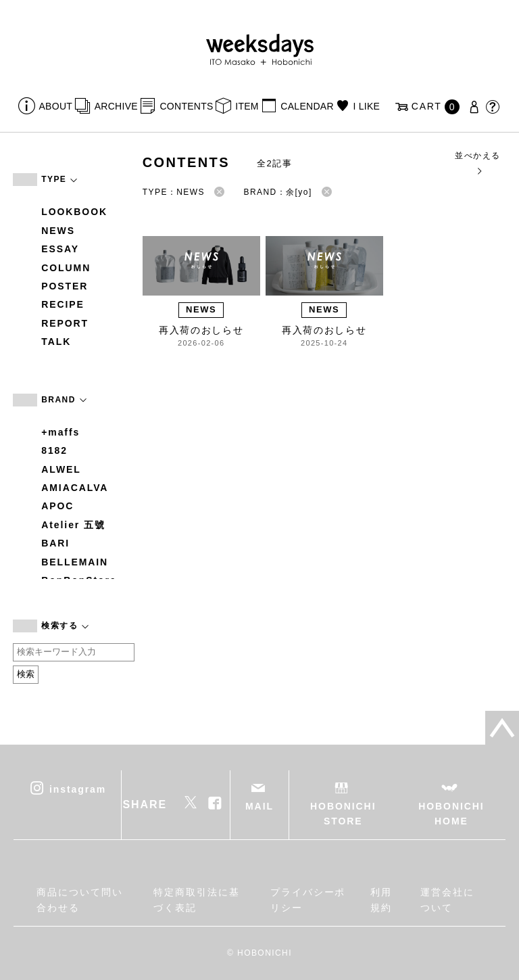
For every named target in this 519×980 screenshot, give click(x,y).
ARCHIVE (116, 106)
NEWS (58, 231)
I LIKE (366, 106)
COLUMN (66, 268)
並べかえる (477, 163)
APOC (57, 506)
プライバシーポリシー (308, 900)
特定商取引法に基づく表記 (196, 900)
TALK (56, 342)
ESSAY (60, 249)
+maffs (60, 432)
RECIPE (63, 304)
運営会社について (447, 900)
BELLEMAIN (75, 562)
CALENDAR (307, 106)
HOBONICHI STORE (343, 814)
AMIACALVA (75, 488)
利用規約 (381, 900)
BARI (55, 543)
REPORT (65, 323)
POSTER (65, 286)
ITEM (247, 106)
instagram (78, 789)
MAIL (259, 806)
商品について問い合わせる (79, 900)
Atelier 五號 (73, 525)
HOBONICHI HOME (451, 814)
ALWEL (61, 469)
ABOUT (56, 106)
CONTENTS (186, 106)
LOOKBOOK (74, 212)
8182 (54, 450)
